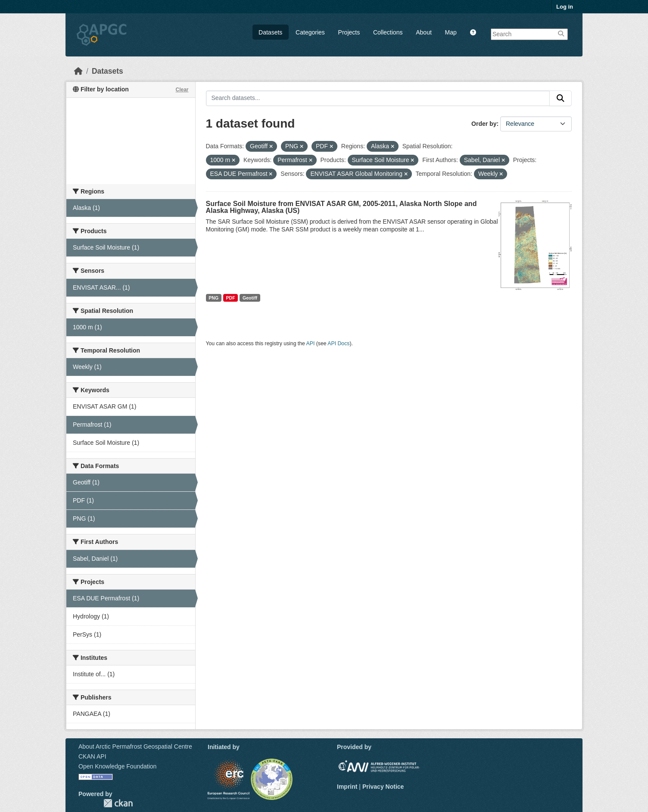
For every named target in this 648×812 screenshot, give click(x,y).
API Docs (338, 344)
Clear (182, 90)
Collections (388, 32)
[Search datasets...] (378, 98)
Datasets (270, 32)
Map (451, 32)
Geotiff (250, 298)
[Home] (78, 71)
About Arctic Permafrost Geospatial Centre (135, 746)
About (424, 32)
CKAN (118, 803)
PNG (213, 298)
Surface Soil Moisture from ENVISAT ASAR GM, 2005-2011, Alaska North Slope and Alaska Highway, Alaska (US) (341, 207)
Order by (484, 124)
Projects (349, 32)
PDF (231, 298)
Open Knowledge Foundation (117, 766)
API (311, 344)
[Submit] (561, 98)
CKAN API (92, 756)
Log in (565, 7)
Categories (310, 32)
